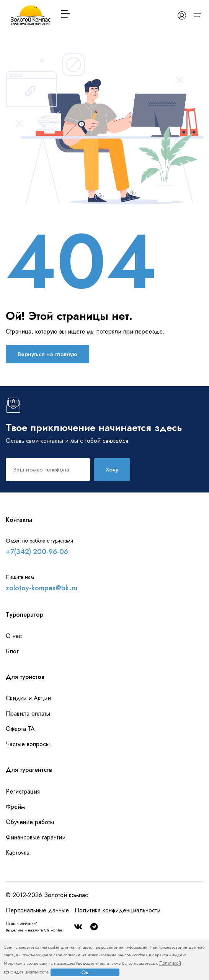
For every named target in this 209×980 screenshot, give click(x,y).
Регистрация (23, 791)
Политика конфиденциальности (118, 910)
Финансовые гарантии (36, 837)
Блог (12, 651)
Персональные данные (37, 910)
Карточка (18, 853)
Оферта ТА (20, 729)
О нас (14, 636)
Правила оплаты (28, 714)
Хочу (112, 470)
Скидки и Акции (28, 698)
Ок (85, 972)
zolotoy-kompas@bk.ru (42, 588)
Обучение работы (30, 822)
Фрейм (15, 807)
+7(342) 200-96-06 (37, 552)
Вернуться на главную (47, 354)
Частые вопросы (28, 744)
